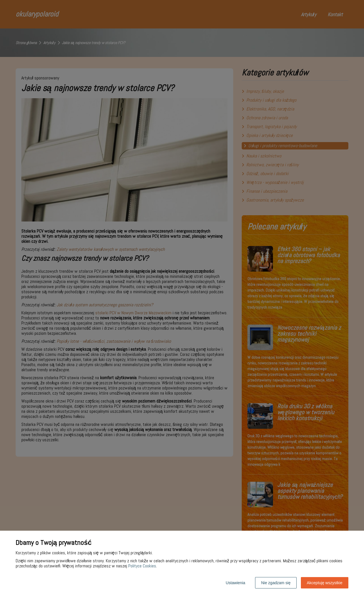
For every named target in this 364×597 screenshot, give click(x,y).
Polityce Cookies (142, 566)
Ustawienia (235, 583)
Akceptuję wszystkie (325, 583)
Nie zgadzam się (276, 583)
